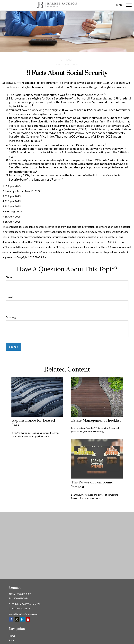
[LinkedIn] (22, 619)
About (12, 640)
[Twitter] (17, 619)
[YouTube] (28, 619)
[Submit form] (13, 347)
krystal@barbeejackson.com (23, 614)
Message (12, 317)
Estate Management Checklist (96, 420)
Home (12, 636)
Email (9, 297)
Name (10, 277)
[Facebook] (11, 619)
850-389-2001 (24, 594)
